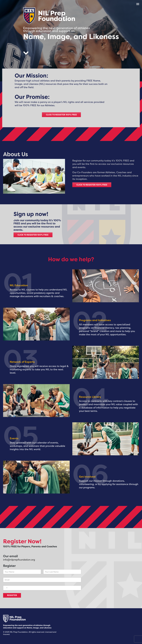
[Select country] (6, 588)
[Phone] (42, 588)
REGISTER (12, 595)
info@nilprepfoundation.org (19, 560)
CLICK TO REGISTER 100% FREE (61, 115)
